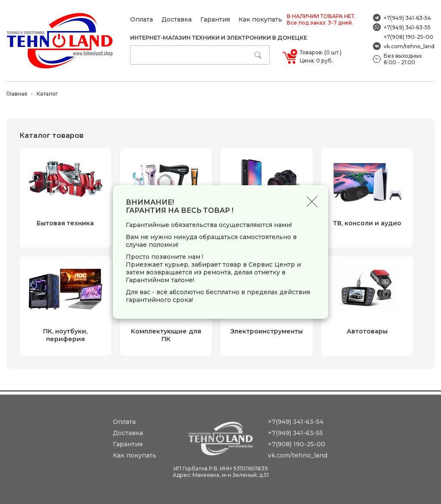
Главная (17, 94)
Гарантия (215, 19)
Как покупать (260, 19)
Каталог (47, 94)
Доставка (177, 19)
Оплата (141, 19)
